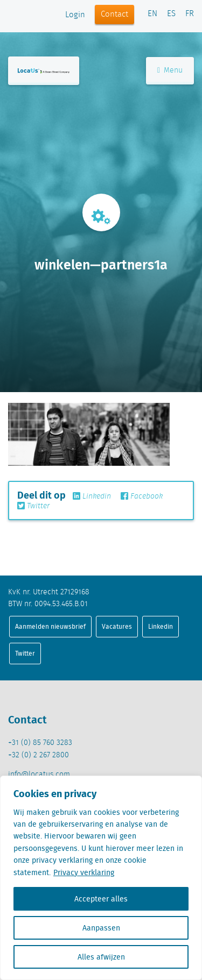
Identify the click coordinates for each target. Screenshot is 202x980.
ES (171, 14)
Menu (170, 70)
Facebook (142, 496)
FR (190, 14)
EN (152, 14)
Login (75, 15)
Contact (114, 15)
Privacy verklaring (84, 872)
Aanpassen (101, 928)
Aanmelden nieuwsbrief (50, 626)
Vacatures (117, 626)
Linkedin (92, 496)
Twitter (33, 506)
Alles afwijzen (101, 957)
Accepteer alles (101, 899)
